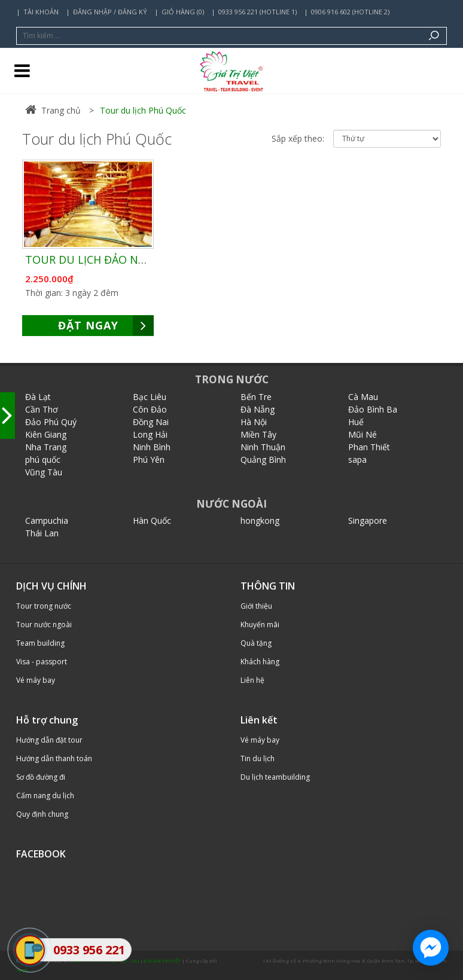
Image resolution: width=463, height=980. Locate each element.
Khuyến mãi (260, 625)
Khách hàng (260, 662)
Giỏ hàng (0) (183, 12)
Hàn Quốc (152, 520)
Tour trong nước (44, 606)
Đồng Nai (151, 422)
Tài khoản (41, 12)
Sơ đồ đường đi (41, 777)
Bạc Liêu (150, 397)
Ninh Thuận (263, 447)
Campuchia (47, 520)
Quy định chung (42, 814)
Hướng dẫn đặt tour (49, 740)
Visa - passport (42, 662)
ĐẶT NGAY (106, 326)
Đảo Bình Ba (373, 409)
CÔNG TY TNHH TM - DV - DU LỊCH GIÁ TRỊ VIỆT (125, 961)
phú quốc (43, 460)
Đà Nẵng (258, 409)
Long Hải (150, 434)
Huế (356, 422)
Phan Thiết (369, 447)
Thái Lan (42, 533)
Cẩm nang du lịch (45, 796)
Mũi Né (363, 434)
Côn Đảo (150, 409)
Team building (40, 643)
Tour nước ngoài (44, 625)
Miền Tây (258, 434)
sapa (357, 460)
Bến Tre (256, 397)
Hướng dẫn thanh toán (54, 758)
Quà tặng (256, 643)
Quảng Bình (263, 460)
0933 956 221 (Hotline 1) (258, 12)
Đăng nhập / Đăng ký (110, 12)
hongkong (260, 520)
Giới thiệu (256, 606)
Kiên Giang (46, 434)
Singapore (368, 520)
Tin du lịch (258, 758)
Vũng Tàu (44, 472)
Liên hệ (252, 680)
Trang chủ (53, 110)
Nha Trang (46, 447)
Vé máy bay (36, 680)
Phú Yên (149, 460)
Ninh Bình (152, 447)
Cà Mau (363, 397)
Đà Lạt (38, 397)
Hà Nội (254, 422)
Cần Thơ (42, 409)
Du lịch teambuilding (275, 777)
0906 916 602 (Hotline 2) (350, 12)
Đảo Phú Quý (51, 422)
